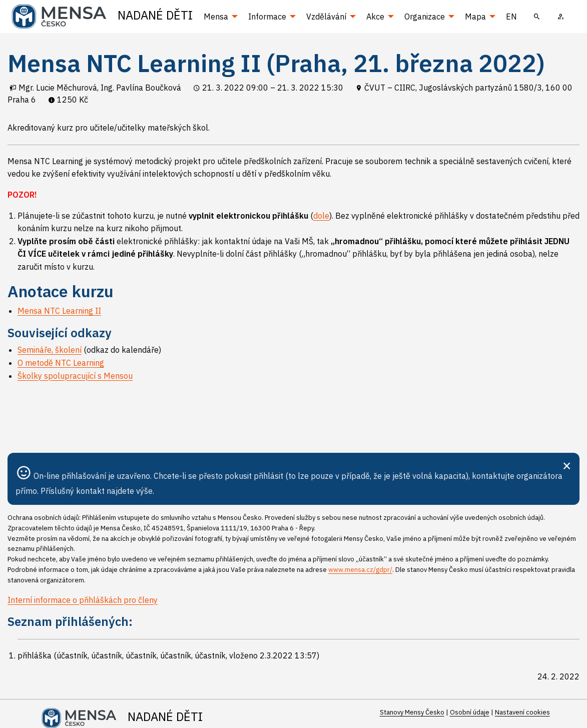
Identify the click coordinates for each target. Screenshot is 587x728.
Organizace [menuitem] (425, 17)
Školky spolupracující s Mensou (75, 376)
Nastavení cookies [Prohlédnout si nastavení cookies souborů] (522, 712)
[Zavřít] (567, 465)
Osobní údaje (470, 712)
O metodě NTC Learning (61, 363)
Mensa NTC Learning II (59, 311)
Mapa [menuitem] (475, 17)
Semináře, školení (50, 350)
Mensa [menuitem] (216, 17)
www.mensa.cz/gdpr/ (360, 570)
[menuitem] (537, 17)
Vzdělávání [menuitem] (326, 17)
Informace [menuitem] (267, 17)
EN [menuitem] (511, 17)
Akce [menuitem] (375, 17)
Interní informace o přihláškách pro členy (83, 600)
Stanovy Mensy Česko (412, 712)
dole (321, 216)
